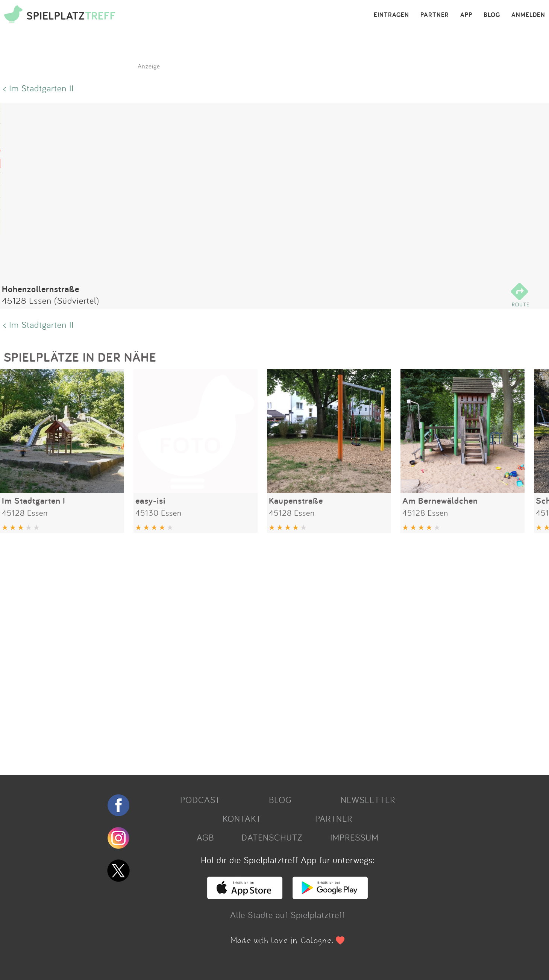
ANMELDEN (528, 15)
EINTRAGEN (391, 15)
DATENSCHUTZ (272, 837)
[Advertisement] (226, 651)
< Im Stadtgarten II (38, 88)
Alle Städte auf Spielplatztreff (288, 915)
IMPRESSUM (354, 837)
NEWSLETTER (368, 800)
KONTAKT (242, 818)
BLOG (492, 15)
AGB (205, 837)
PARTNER (435, 15)
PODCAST (200, 800)
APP (466, 15)
